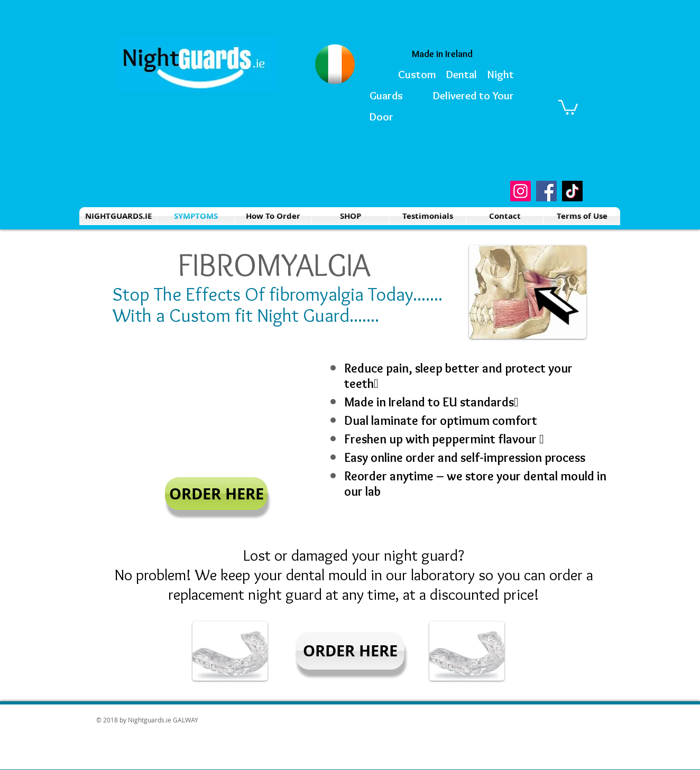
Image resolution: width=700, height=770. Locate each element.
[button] (568, 106)
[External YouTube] (216, 411)
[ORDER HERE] (216, 494)
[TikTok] (572, 191)
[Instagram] (521, 191)
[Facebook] (546, 191)
